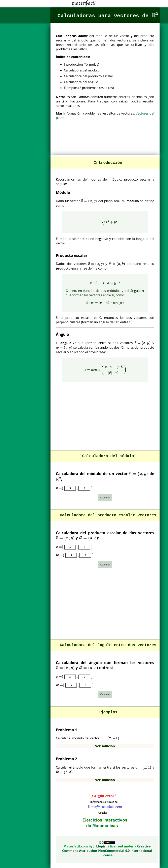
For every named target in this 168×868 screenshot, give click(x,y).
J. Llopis (100, 846)
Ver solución (105, 746)
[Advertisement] (105, 142)
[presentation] (155, 14)
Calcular (105, 498)
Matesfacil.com (76, 846)
